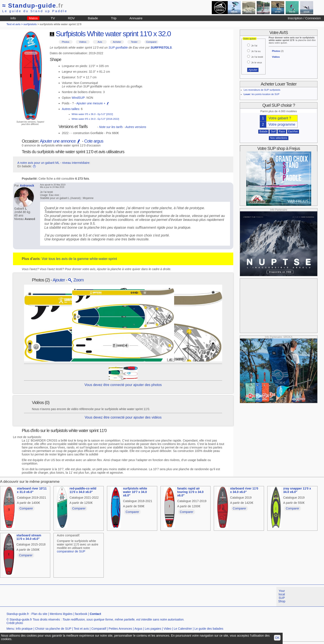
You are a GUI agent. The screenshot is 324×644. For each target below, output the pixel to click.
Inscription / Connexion (304, 18)
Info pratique (24, 629)
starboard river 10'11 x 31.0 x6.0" (32, 490)
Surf (273, 131)
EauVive (293, 131)
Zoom (76, 280)
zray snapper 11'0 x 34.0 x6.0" (297, 490)
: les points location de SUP (262, 94)
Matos (33, 18)
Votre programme (282, 124)
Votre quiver (250, 39)
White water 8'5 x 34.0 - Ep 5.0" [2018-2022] (95, 119)
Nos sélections (279, 138)
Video (167, 629)
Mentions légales (61, 614)
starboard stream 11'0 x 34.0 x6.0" (29, 537)
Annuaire (136, 18)
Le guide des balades (209, 629)
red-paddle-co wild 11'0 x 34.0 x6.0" (83, 490)
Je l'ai (254, 46)
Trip (114, 18)
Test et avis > (15, 24)
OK (277, 638)
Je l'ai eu (256, 51)
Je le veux (257, 62)
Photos (65, 42)
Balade (93, 18)
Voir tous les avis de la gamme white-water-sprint (79, 259)
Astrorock (27, 186)
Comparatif (99, 629)
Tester (134, 42)
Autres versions (136, 127)
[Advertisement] (279, 306)
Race (282, 131)
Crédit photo (15, 623)
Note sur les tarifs (111, 127)
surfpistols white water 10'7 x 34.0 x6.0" (135, 492)
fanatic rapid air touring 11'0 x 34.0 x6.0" (190, 492)
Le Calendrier (183, 629)
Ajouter (59, 280)
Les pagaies (153, 629)
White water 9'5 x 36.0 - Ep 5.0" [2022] (92, 114)
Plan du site (39, 614)
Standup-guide (33, 6)
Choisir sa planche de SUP (53, 629)
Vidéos (83, 42)
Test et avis (81, 629)
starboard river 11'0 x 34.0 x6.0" (244, 490)
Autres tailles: (71, 109)
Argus (138, 629)
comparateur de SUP (71, 551)
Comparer (151, 42)
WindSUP (78, 98)
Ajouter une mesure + (93, 103)
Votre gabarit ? (280, 118)
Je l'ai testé (257, 57)
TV (53, 18)
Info (13, 18)
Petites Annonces (120, 629)
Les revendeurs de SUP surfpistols (262, 90)
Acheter (117, 42)
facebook (81, 614)
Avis (100, 42)
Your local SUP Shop (282, 596)
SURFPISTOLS (161, 48)
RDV (71, 18)
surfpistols (30, 24)
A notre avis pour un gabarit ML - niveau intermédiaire (53, 163)
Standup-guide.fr (18, 614)
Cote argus (94, 141)
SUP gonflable (118, 48)
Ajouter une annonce (60, 141)
